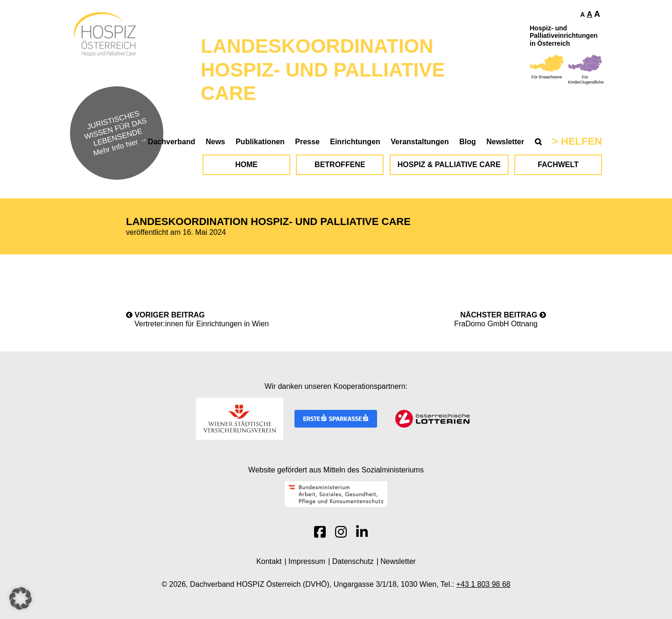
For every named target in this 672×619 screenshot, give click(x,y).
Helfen (581, 141)
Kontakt (269, 561)
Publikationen (260, 142)
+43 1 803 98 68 (483, 584)
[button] (21, 598)
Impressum (307, 561)
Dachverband (171, 142)
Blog (468, 142)
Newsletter (505, 142)
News (216, 142)
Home (246, 165)
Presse (307, 142)
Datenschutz (353, 561)
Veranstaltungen (420, 142)
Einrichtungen (355, 142)
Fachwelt (558, 165)
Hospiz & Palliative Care (449, 165)
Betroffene (340, 165)
